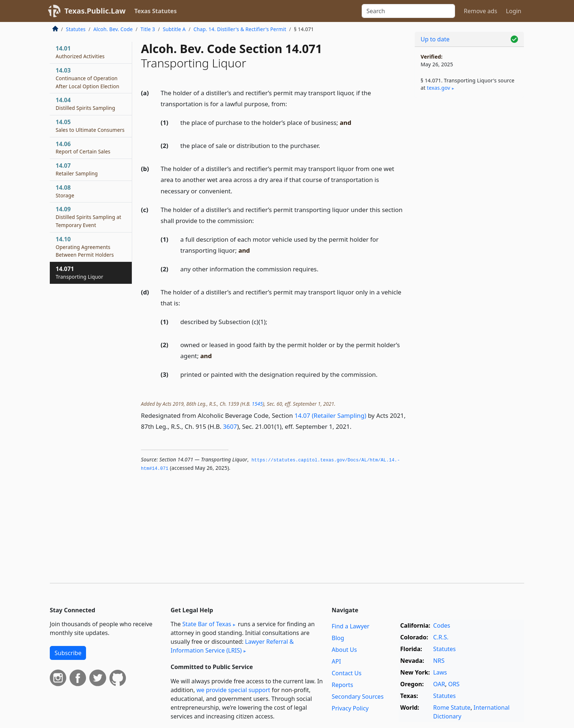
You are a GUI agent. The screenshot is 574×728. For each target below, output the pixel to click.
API (336, 661)
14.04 (85, 104)
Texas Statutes (156, 11)
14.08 (65, 191)
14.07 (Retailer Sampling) (330, 415)
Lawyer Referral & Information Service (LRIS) (232, 646)
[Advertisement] (469, 218)
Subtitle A (174, 29)
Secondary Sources (358, 697)
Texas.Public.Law (95, 11)
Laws (440, 672)
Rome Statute (452, 707)
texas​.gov (439, 88)
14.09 (88, 217)
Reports (342, 685)
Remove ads (480, 11)
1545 (257, 404)
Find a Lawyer (351, 626)
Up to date (435, 39)
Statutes (76, 29)
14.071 (79, 272)
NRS (439, 661)
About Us (344, 650)
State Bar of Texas (207, 624)
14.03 (87, 78)
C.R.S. (441, 637)
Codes (441, 625)
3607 (230, 426)
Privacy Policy (350, 708)
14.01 (80, 52)
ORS (454, 684)
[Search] (408, 11)
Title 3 (148, 29)
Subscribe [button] (68, 653)
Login (514, 11)
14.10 (85, 247)
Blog (338, 638)
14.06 (83, 148)
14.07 (77, 169)
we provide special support (233, 690)
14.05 (90, 126)
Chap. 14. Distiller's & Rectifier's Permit (240, 29)
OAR (439, 684)
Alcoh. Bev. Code (113, 29)
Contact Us (346, 673)
